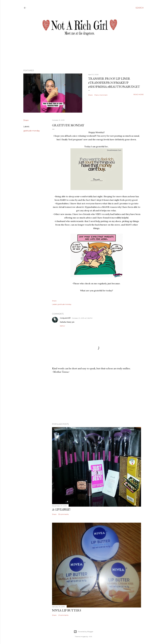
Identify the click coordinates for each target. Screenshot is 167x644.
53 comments (63, 514)
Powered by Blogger (83, 632)
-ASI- (90, 637)
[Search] (140, 8)
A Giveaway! (61, 509)
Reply (62, 326)
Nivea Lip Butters (67, 610)
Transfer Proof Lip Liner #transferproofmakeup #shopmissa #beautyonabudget (114, 83)
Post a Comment (101, 95)
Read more (139, 94)
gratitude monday (32, 131)
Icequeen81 (65, 318)
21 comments (63, 615)
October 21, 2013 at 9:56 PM (82, 318)
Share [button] (90, 95)
